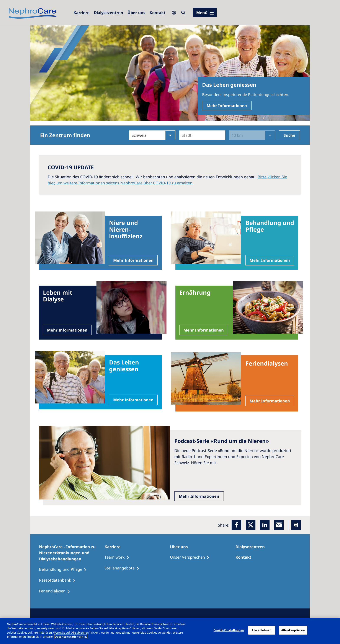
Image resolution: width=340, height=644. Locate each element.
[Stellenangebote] (124, 568)
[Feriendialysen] (56, 591)
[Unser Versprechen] (192, 557)
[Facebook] (236, 525)
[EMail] (279, 525)
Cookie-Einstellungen (229, 630)
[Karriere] (82, 13)
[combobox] (182, 135)
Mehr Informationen (227, 106)
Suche (289, 135)
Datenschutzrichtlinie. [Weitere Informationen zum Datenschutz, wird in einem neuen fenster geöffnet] (71, 637)
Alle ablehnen (262, 630)
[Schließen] (333, 630)
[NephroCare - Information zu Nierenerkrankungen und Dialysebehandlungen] (72, 553)
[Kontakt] (158, 13)
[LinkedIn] (265, 525)
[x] (251, 525)
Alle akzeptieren (293, 630)
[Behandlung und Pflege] (65, 569)
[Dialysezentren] (109, 13)
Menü (202, 13)
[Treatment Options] (119, 557)
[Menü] (205, 13)
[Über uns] (136, 13)
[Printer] (296, 525)
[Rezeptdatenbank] (59, 580)
